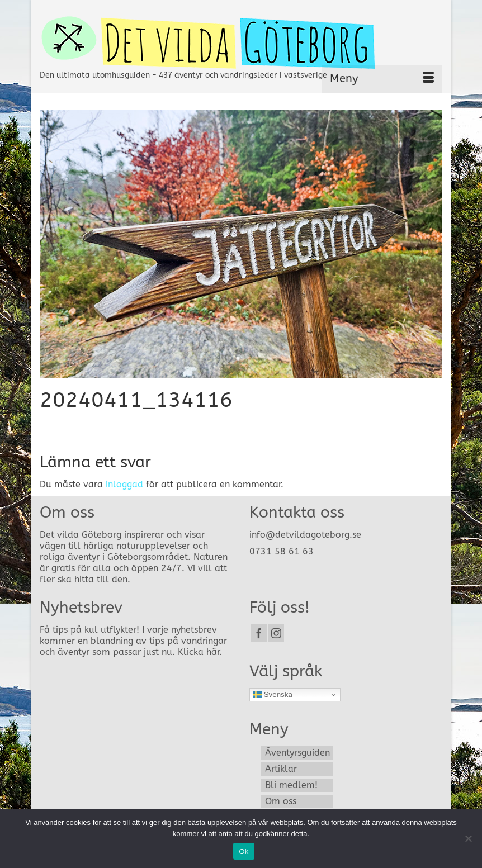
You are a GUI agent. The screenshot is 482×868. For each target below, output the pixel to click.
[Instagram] (276, 633)
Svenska (273, 695)
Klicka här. (200, 652)
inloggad (124, 484)
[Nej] (468, 838)
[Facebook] (259, 633)
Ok (244, 852)
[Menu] (382, 79)
